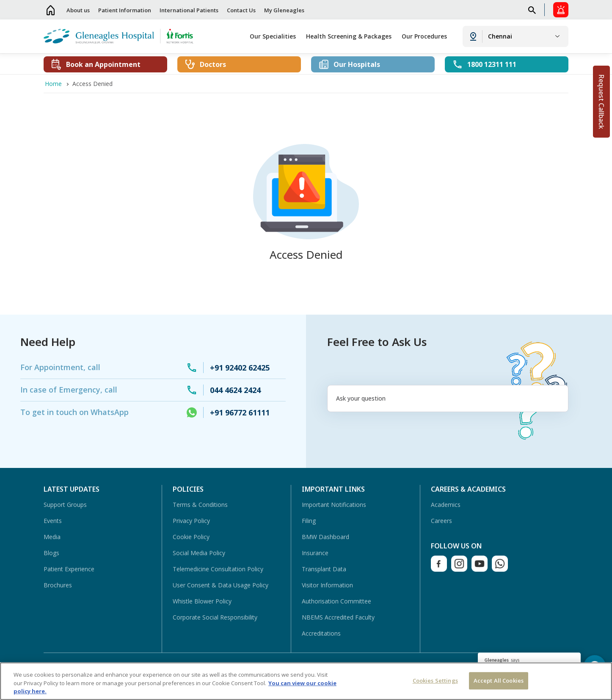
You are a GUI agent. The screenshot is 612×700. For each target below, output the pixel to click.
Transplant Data (324, 569)
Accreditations (321, 633)
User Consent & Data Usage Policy (221, 585)
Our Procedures (424, 36)
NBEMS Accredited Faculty (338, 617)
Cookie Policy (191, 537)
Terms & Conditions (200, 505)
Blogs (51, 553)
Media (52, 537)
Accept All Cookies (499, 681)
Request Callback (601, 102)
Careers (441, 521)
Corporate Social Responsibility (215, 617)
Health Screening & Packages (349, 36)
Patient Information (125, 10)
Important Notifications (334, 505)
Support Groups (65, 505)
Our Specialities (273, 36)
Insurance (315, 553)
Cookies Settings (435, 681)
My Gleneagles (284, 10)
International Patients (189, 10)
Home (51, 10)
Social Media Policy (199, 553)
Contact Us (241, 10)
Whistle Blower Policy (202, 601)
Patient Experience (69, 569)
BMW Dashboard (325, 537)
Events (53, 521)
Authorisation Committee (336, 601)
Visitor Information (327, 585)
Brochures (58, 585)
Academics (446, 505)
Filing (309, 521)
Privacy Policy (191, 521)
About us (78, 10)
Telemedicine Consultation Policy (218, 569)
